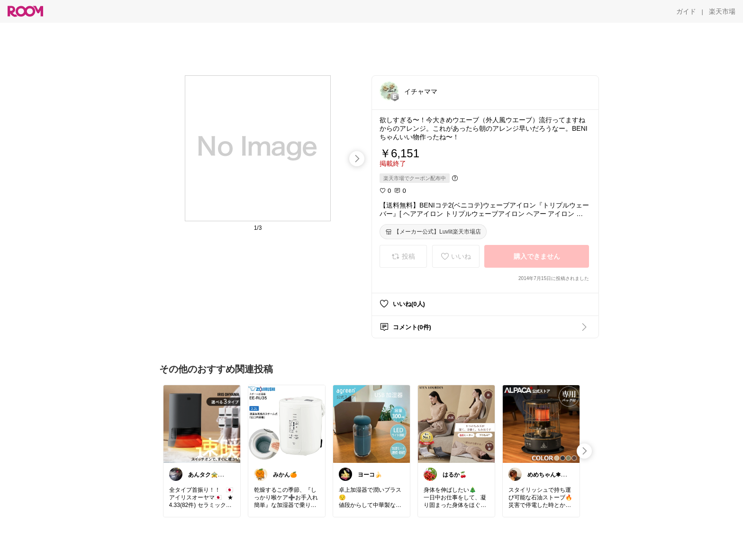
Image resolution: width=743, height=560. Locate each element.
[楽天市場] (722, 11)
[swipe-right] (357, 159)
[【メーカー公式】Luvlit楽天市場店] (433, 232)
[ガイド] (686, 11)
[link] (202, 424)
